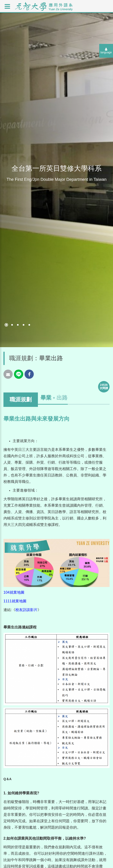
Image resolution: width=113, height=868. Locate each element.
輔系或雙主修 (18, 518)
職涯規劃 (21, 358)
